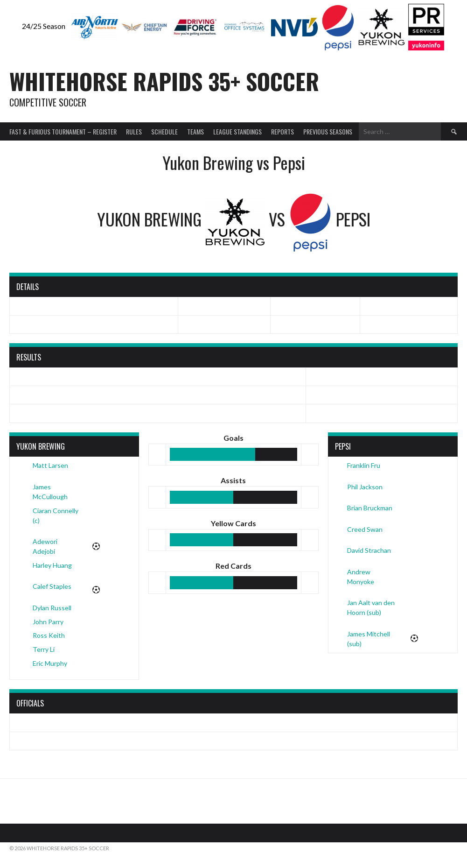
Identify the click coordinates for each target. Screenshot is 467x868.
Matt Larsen (50, 465)
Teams (195, 131)
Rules (134, 131)
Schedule (164, 131)
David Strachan (369, 550)
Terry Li (44, 649)
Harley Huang (52, 565)
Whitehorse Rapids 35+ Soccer (164, 81)
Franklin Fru (364, 465)
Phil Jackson (365, 487)
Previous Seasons (328, 131)
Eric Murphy (50, 663)
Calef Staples (52, 586)
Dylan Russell (52, 608)
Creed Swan (365, 529)
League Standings (237, 131)
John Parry (48, 622)
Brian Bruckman (370, 508)
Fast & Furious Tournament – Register (63, 131)
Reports (282, 131)
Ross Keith (49, 635)
